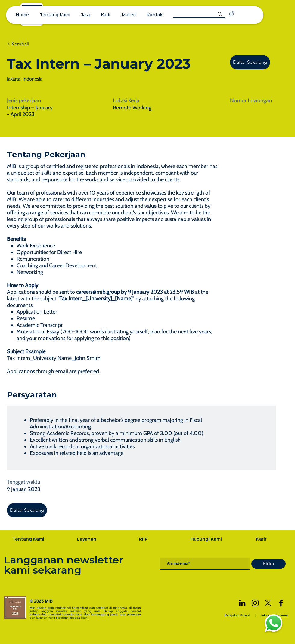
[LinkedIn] (242, 603)
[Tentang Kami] (29, 539)
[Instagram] (255, 603)
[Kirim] (269, 564)
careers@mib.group (98, 292)
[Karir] (262, 539)
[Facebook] (281, 603)
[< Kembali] (28, 44)
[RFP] (144, 539)
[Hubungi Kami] (207, 539)
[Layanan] (87, 539)
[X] (268, 603)
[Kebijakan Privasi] (238, 615)
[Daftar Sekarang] (250, 62)
